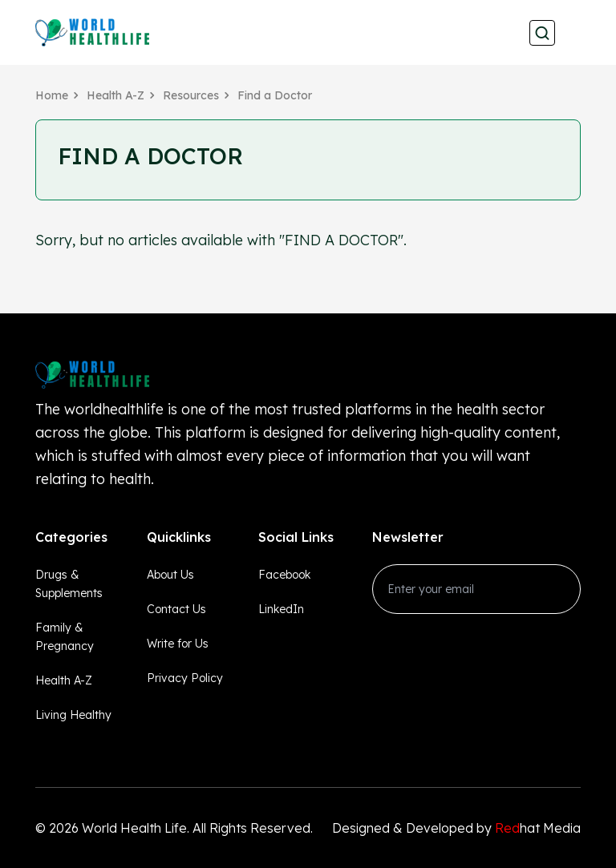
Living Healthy (73, 715)
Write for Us (178, 644)
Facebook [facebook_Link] (284, 575)
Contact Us (176, 609)
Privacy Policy (185, 678)
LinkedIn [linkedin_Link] (281, 609)
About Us (170, 575)
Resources (191, 95)
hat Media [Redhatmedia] (538, 828)
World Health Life (134, 828)
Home (52, 95)
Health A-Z (115, 95)
